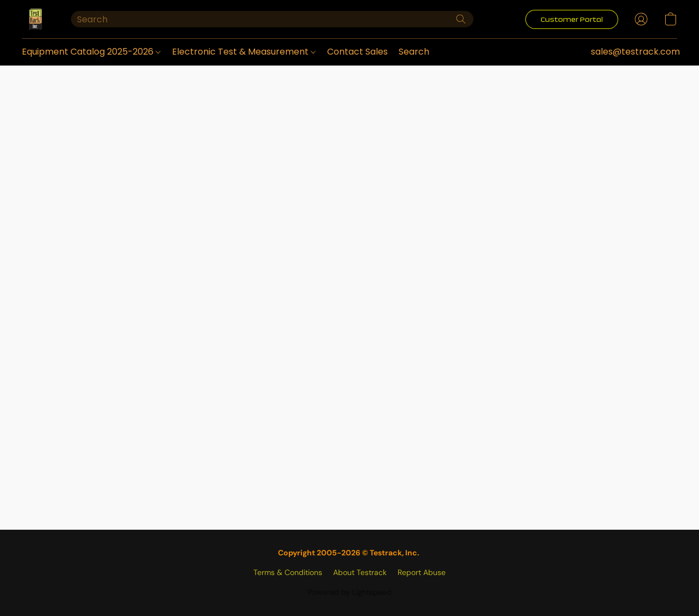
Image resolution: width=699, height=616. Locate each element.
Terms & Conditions (288, 572)
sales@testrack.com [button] (635, 52)
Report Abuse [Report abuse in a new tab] (422, 572)
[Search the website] (461, 19)
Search (414, 52)
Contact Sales (357, 52)
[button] (35, 19)
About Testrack (360, 572)
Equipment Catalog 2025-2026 (91, 52)
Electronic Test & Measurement (244, 52)
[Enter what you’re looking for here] (272, 19)
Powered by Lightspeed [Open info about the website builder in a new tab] (350, 592)
